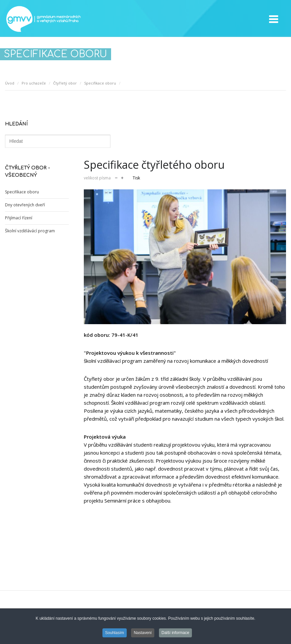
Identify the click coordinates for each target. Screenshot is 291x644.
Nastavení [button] (143, 633)
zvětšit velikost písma (122, 177)
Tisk (136, 178)
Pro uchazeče (34, 83)
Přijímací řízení (19, 218)
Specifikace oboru (100, 83)
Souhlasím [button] (115, 633)
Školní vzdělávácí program (30, 231)
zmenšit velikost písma (116, 177)
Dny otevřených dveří (25, 205)
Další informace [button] (175, 633)
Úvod (10, 83)
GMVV (43, 19)
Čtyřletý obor (65, 83)
